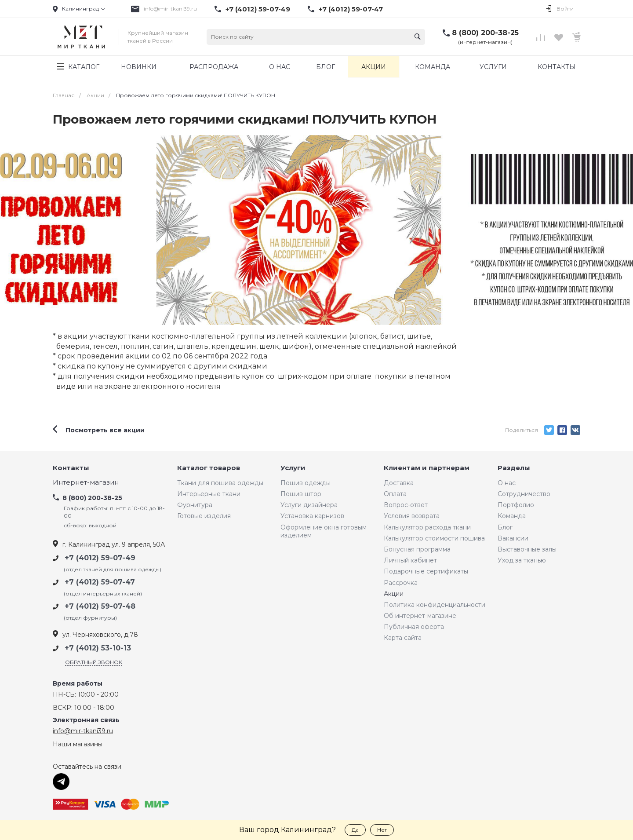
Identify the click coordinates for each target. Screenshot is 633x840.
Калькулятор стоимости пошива (434, 538)
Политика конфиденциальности (435, 605)
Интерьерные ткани (209, 494)
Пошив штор (301, 494)
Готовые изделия (204, 516)
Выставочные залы (527, 549)
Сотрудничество (524, 494)
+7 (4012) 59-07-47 (351, 9)
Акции (394, 594)
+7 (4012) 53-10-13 (98, 648)
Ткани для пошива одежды (220, 483)
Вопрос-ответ (406, 505)
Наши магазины (78, 744)
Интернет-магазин (86, 483)
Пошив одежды (306, 483)
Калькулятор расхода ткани (427, 527)
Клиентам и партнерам (427, 468)
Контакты (71, 468)
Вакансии (513, 538)
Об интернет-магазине (420, 616)
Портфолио (516, 505)
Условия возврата (412, 516)
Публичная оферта (414, 627)
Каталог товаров (209, 468)
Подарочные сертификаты (426, 571)
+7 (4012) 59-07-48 (100, 606)
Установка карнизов (312, 516)
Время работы (78, 684)
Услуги (293, 468)
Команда (512, 516)
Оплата (395, 494)
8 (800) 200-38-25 (485, 33)
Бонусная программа (417, 549)
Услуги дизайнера (309, 505)
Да (355, 830)
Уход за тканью (522, 560)
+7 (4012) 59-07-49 (258, 9)
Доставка (399, 483)
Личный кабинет (410, 560)
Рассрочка (401, 583)
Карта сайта (403, 638)
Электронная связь (86, 720)
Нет (382, 830)
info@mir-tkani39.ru (170, 9)
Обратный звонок (94, 662)
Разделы (514, 468)
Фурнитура (195, 505)
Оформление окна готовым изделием (324, 531)
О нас (507, 483)
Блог (505, 527)
